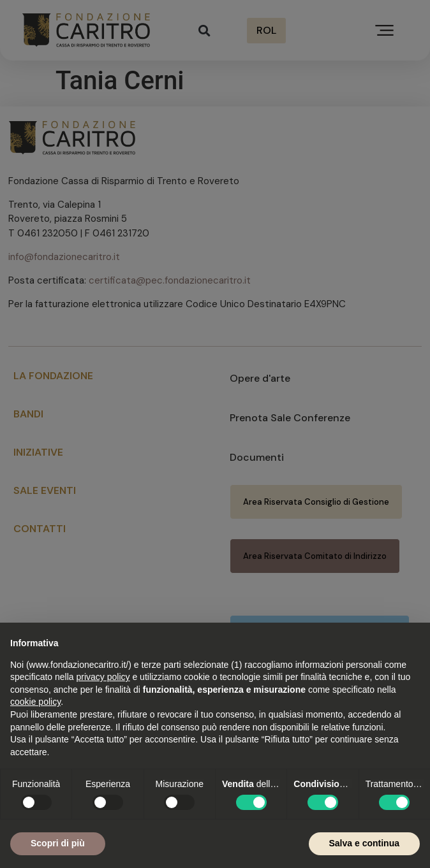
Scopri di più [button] (58, 843)
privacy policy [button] (103, 677)
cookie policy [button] (35, 702)
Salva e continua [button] (364, 843)
